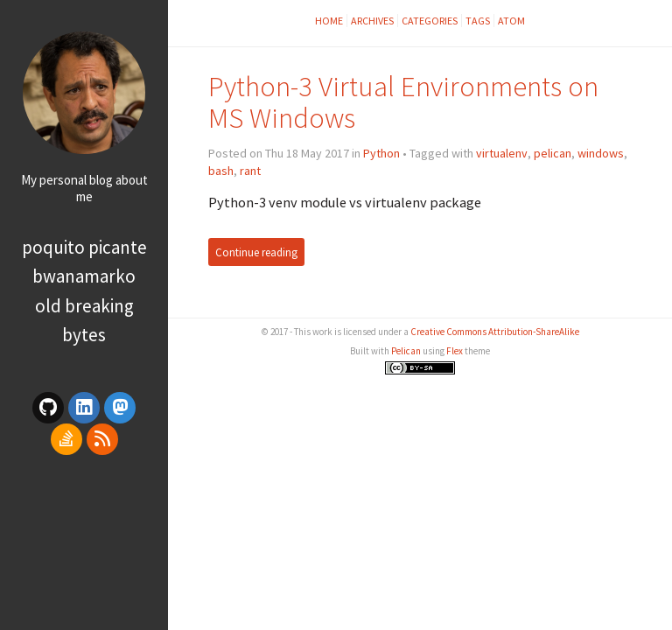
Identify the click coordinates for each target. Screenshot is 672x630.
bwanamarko (84, 276)
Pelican (406, 351)
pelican (553, 153)
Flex (455, 351)
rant (250, 171)
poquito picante (84, 247)
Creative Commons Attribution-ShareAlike (495, 332)
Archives (372, 21)
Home (329, 21)
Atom (511, 21)
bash (221, 171)
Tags (478, 21)
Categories (430, 21)
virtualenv (502, 153)
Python (381, 153)
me (84, 196)
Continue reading (256, 252)
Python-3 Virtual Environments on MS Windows (403, 102)
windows (601, 153)
